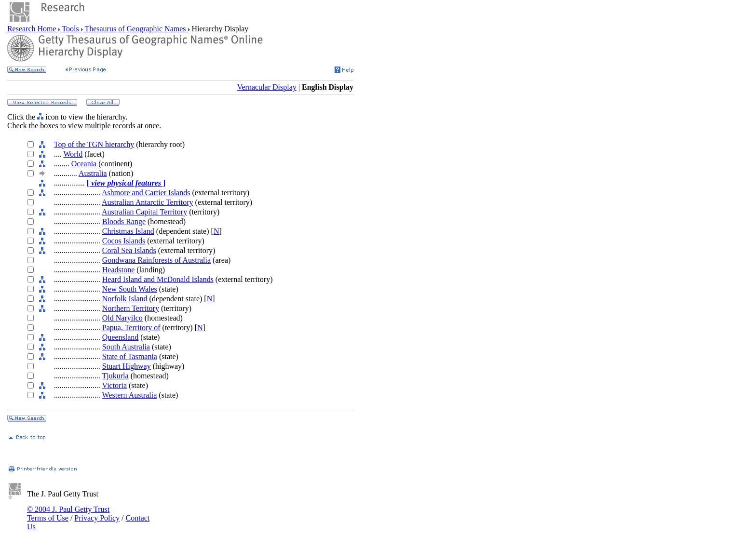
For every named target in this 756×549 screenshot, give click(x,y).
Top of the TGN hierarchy (94, 144)
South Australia (126, 347)
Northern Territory (131, 308)
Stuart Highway (127, 366)
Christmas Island (128, 231)
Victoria (115, 385)
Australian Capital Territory (144, 212)
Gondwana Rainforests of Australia (156, 260)
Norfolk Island (125, 299)
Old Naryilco (122, 318)
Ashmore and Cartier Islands (146, 193)
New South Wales (130, 289)
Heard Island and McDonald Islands (158, 279)
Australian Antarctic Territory (148, 202)
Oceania (84, 164)
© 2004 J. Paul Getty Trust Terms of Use (68, 514)
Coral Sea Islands (129, 250)
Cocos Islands (124, 241)
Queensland (121, 337)
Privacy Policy (97, 518)
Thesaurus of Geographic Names (135, 29)
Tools (71, 29)
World (73, 154)
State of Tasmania (130, 356)
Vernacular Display (267, 87)
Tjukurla (115, 376)
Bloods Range (124, 221)
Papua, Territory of (131, 328)
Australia (93, 173)
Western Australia (130, 395)
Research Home (33, 29)
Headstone (119, 270)
